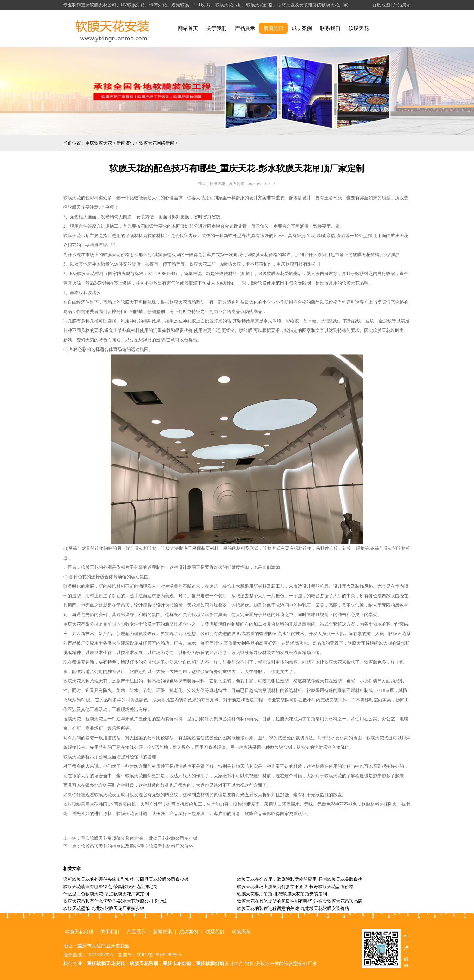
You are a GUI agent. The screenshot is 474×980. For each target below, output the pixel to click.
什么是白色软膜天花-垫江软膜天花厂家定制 (106, 894)
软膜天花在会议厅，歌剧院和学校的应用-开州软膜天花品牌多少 (300, 879)
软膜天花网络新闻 (157, 143)
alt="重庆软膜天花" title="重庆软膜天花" (112, 29)
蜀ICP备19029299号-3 (159, 955)
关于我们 (216, 28)
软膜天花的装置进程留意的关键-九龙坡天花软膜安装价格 (293, 908)
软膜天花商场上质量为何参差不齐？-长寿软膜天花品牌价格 (295, 887)
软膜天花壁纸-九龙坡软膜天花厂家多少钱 (104, 908)
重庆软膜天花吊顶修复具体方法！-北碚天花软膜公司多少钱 (139, 838)
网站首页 (188, 28)
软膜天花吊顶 (79, 932)
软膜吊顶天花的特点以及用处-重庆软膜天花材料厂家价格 (137, 846)
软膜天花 (359, 28)
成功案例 (302, 28)
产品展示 (402, 5)
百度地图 (381, 5)
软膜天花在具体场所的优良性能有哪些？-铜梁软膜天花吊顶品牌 (300, 901)
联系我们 (330, 28)
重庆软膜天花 (99, 143)
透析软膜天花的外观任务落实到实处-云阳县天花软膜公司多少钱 (126, 879)
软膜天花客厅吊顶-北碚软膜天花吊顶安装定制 (282, 894)
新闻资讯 (273, 28)
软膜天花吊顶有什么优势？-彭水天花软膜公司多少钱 (115, 901)
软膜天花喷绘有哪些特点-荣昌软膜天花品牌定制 (110, 887)
